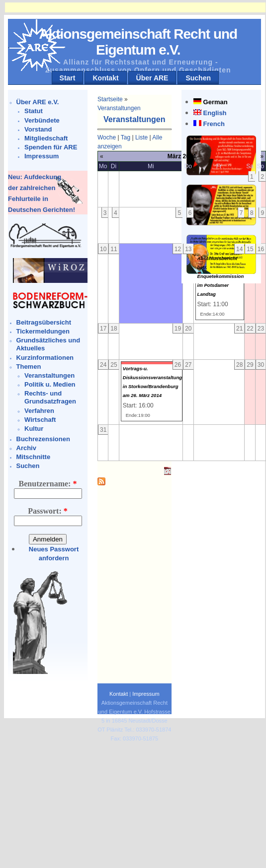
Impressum (42, 156)
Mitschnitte (34, 457)
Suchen (198, 78)
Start (68, 78)
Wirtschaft (40, 420)
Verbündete (42, 120)
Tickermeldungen (43, 331)
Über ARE (152, 78)
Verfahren (39, 411)
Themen (29, 367)
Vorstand (38, 129)
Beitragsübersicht (44, 322)
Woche (107, 137)
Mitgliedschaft (46, 138)
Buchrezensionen (43, 439)
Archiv (26, 448)
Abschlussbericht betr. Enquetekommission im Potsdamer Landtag (221, 276)
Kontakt (105, 78)
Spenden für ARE (51, 147)
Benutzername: (48, 484)
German (216, 102)
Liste (141, 137)
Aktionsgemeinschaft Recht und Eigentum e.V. (138, 42)
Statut (34, 111)
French (214, 124)
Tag (126, 137)
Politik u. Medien (50, 384)
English (215, 113)
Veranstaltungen (49, 375)
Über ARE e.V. (38, 102)
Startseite (110, 99)
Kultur (34, 429)
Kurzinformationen (45, 358)
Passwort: (48, 511)
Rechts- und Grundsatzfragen (50, 397)
